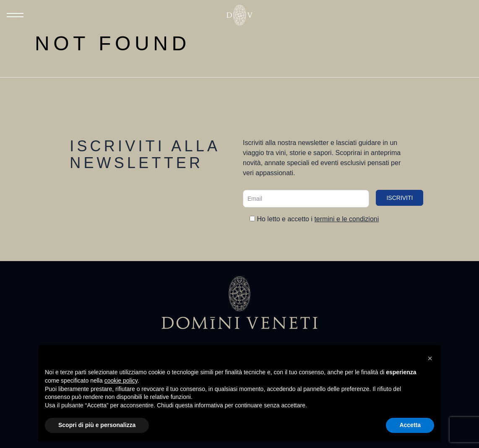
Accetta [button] (410, 425)
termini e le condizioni (346, 219)
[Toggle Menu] (15, 15)
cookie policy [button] (121, 381)
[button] (430, 358)
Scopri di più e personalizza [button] (97, 425)
